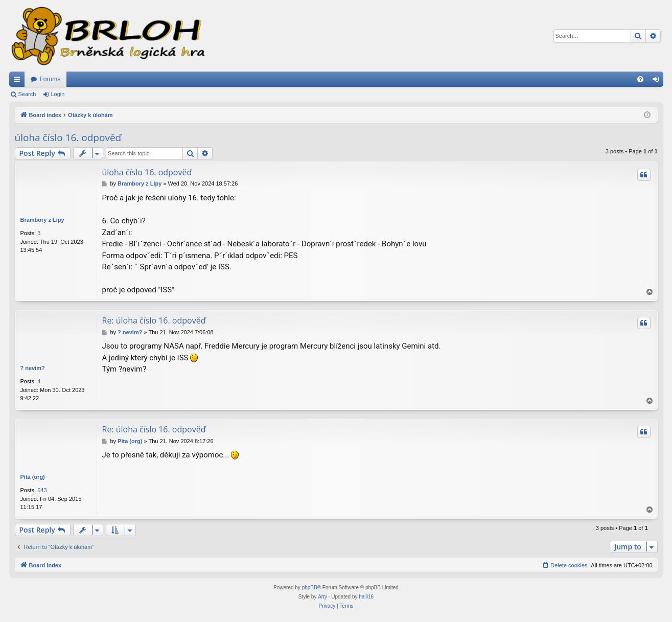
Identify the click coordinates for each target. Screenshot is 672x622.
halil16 (366, 597)
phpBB (310, 588)
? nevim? (33, 368)
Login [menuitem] (657, 81)
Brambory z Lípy (42, 220)
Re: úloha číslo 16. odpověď (154, 320)
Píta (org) (33, 477)
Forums (50, 79)
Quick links (19, 81)
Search (27, 94)
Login (57, 94)
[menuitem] (640, 79)
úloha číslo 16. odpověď (68, 137)
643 (42, 490)
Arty (322, 597)
